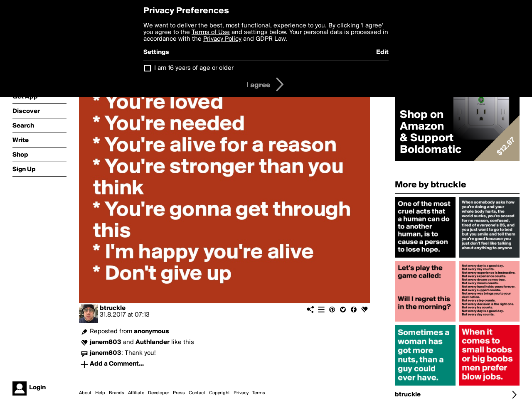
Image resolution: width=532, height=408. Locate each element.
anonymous (151, 332)
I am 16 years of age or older (194, 68)
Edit (382, 52)
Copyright (219, 393)
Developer (159, 393)
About (85, 393)
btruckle (113, 308)
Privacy (241, 393)
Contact (197, 393)
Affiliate (136, 393)
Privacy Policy (222, 39)
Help (100, 393)
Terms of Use (211, 32)
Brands (117, 393)
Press (179, 393)
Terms (259, 393)
